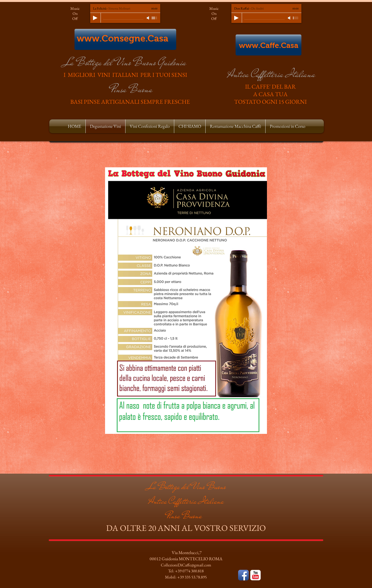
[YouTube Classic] (255, 575)
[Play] (95, 18)
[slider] (155, 18)
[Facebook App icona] (243, 575)
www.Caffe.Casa (269, 45)
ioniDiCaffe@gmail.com (191, 565)
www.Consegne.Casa (123, 38)
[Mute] (148, 18)
